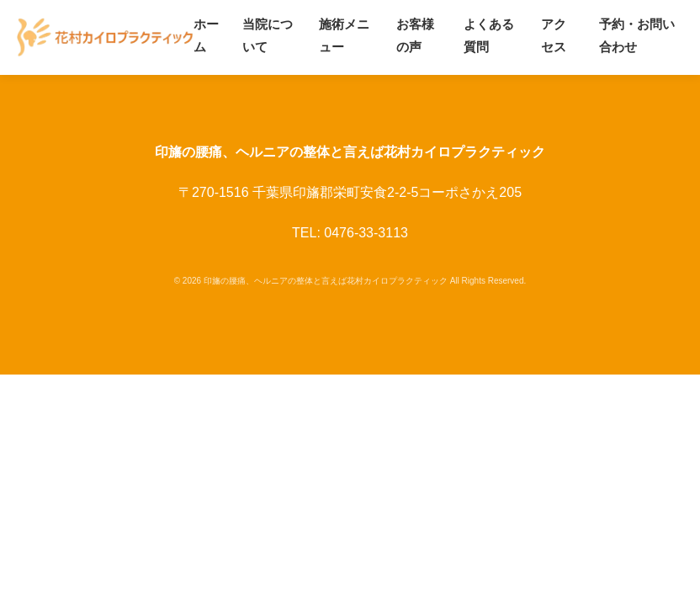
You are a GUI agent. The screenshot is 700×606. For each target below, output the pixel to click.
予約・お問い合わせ (637, 35)
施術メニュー (344, 35)
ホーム (206, 35)
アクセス (554, 35)
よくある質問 (489, 35)
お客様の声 (415, 35)
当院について (268, 35)
